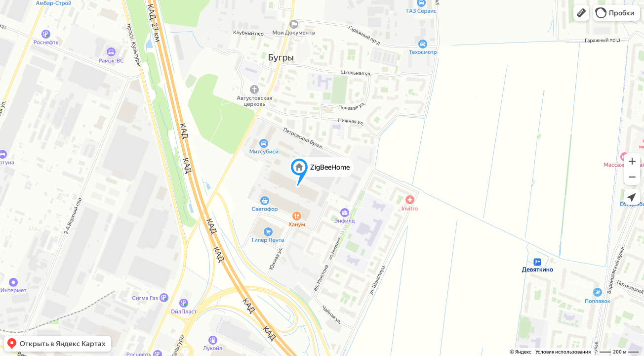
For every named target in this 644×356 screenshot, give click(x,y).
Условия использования (563, 352)
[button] (581, 13)
